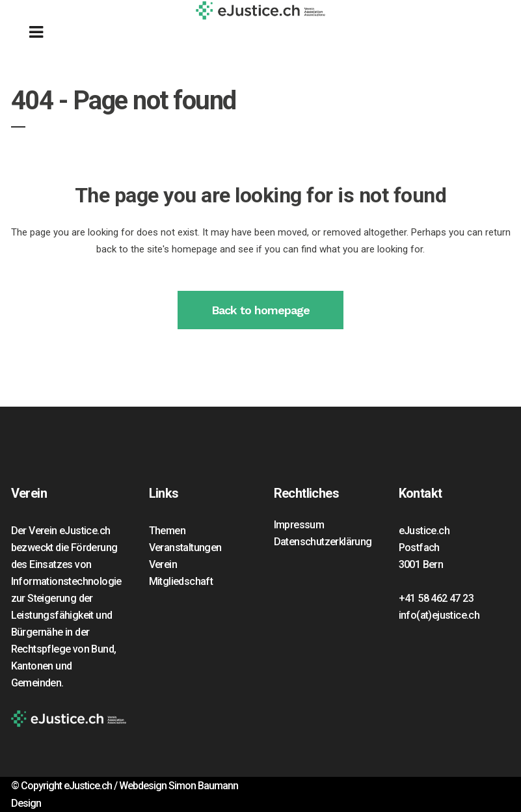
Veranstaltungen (185, 548)
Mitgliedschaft (181, 581)
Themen (167, 531)
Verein (163, 564)
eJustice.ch (88, 786)
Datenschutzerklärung (323, 542)
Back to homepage (260, 310)
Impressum (299, 525)
